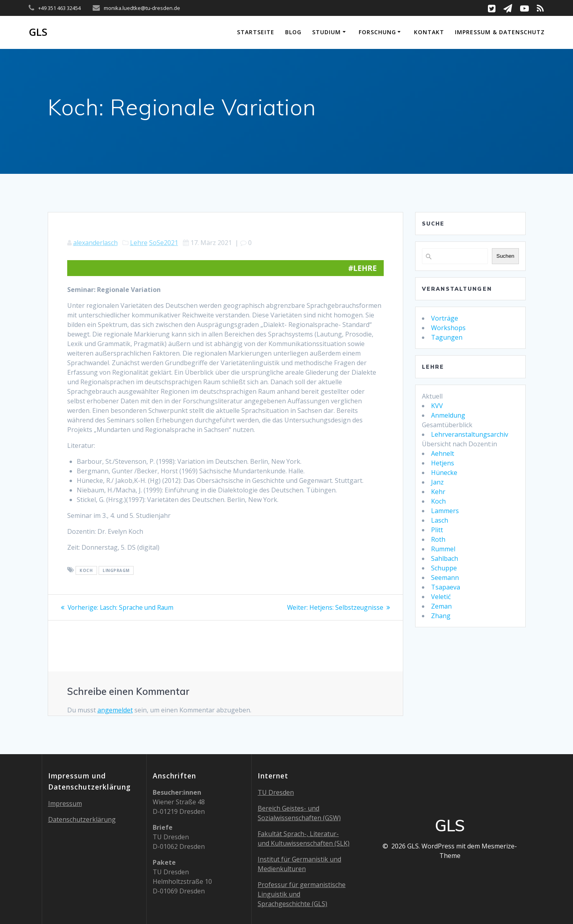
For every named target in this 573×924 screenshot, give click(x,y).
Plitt (437, 530)
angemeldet (115, 710)
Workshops (448, 328)
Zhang (441, 616)
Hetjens (443, 463)
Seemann (445, 578)
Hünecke (444, 473)
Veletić (441, 597)
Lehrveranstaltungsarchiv (470, 434)
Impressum (65, 803)
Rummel (443, 549)
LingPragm (116, 570)
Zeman (441, 606)
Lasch (440, 520)
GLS (38, 32)
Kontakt (429, 32)
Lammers (445, 511)
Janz (437, 482)
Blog (293, 32)
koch (86, 570)
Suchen (505, 256)
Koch (438, 501)
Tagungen (447, 337)
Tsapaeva (446, 587)
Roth (438, 539)
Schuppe (444, 568)
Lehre (139, 243)
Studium (326, 32)
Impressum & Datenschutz (500, 32)
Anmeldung (448, 415)
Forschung (377, 32)
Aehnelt (443, 453)
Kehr (438, 492)
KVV (437, 406)
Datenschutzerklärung (82, 819)
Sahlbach (445, 558)
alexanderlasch (95, 243)
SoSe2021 (164, 243)
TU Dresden (276, 792)
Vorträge (445, 318)
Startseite (256, 32)
